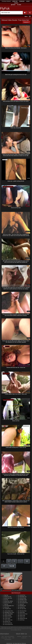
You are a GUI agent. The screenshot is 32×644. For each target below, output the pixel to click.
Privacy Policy (4, 638)
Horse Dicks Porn (9, 611)
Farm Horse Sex (9, 620)
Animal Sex (22, 607)
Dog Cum (22, 604)
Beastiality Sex (23, 597)
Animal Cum (8, 621)
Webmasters (25, 636)
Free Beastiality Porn (9, 606)
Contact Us (24, 638)
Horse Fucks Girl (8, 603)
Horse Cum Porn (23, 614)
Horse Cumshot (8, 617)
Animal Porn (22, 595)
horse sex (15, 1)
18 (27, 561)
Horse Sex (7, 607)
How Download (8, 639)
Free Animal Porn (24, 603)
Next (12, 566)
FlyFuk (5, 8)
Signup (13, 5)
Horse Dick (22, 612)
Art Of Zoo (22, 620)
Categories (27, 22)
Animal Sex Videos (9, 601)
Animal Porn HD (23, 618)
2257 (13, 638)
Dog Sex (6, 595)
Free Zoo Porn (23, 611)
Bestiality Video (23, 600)
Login (19, 5)
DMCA (10, 638)
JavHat (28, 1)
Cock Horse (7, 618)
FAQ (3, 636)
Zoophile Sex (8, 609)
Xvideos (16, 3)
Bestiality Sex (23, 606)
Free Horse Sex (8, 623)
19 (4, 566)
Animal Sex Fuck (8, 598)
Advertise (19, 636)
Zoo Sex (6, 600)
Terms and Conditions (9, 636)
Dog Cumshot (8, 615)
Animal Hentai (23, 598)
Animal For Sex (8, 597)
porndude (22, 1)
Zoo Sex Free (23, 609)
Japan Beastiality (9, 614)
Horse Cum (22, 617)
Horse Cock (22, 615)
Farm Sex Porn (23, 601)
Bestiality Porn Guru (9, 612)
